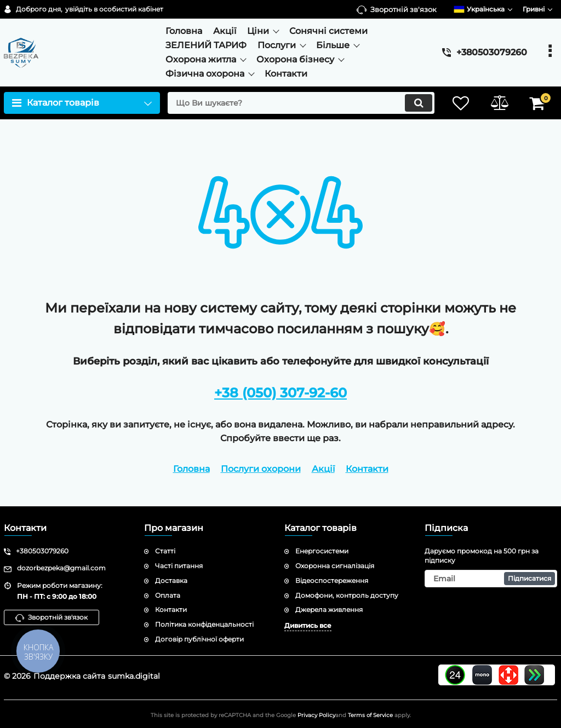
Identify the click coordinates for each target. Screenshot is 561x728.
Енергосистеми (322, 551)
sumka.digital (134, 676)
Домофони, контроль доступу (347, 595)
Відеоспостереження (332, 580)
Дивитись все (308, 625)
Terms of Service (370, 715)
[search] (301, 103)
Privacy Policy (316, 715)
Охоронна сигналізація (335, 566)
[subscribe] (491, 579)
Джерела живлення (329, 609)
